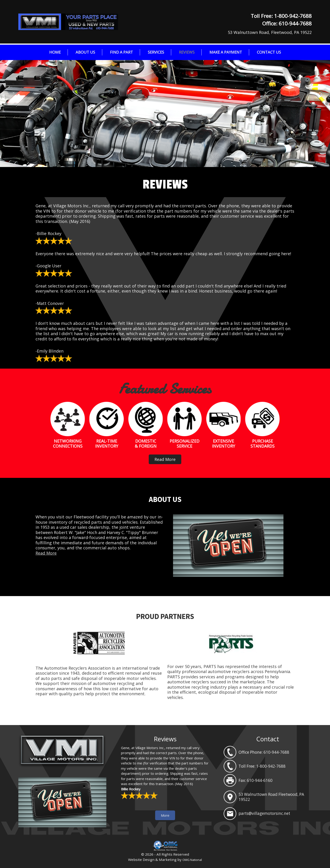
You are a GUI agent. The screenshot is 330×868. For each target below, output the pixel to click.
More (165, 815)
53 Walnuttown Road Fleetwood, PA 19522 (271, 797)
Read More (165, 459)
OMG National (192, 860)
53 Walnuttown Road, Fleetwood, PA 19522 (270, 32)
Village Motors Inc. (87, 22)
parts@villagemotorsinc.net (264, 813)
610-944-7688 (295, 23)
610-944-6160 (260, 780)
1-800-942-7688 (293, 16)
